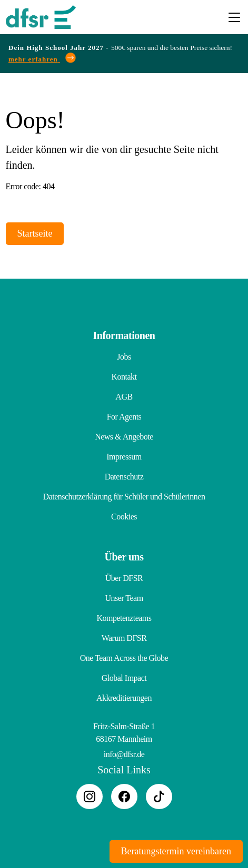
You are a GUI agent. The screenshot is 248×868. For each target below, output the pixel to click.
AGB (124, 397)
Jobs (124, 357)
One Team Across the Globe (124, 658)
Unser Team (124, 598)
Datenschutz (124, 477)
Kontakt (124, 377)
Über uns (124, 557)
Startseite (35, 233)
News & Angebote (124, 437)
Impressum (124, 457)
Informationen (124, 335)
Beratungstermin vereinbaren (176, 851)
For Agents (124, 417)
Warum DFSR (124, 638)
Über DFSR (124, 578)
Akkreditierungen (124, 698)
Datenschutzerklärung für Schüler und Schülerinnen (124, 497)
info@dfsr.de (124, 754)
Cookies (124, 517)
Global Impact (124, 678)
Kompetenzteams (124, 618)
